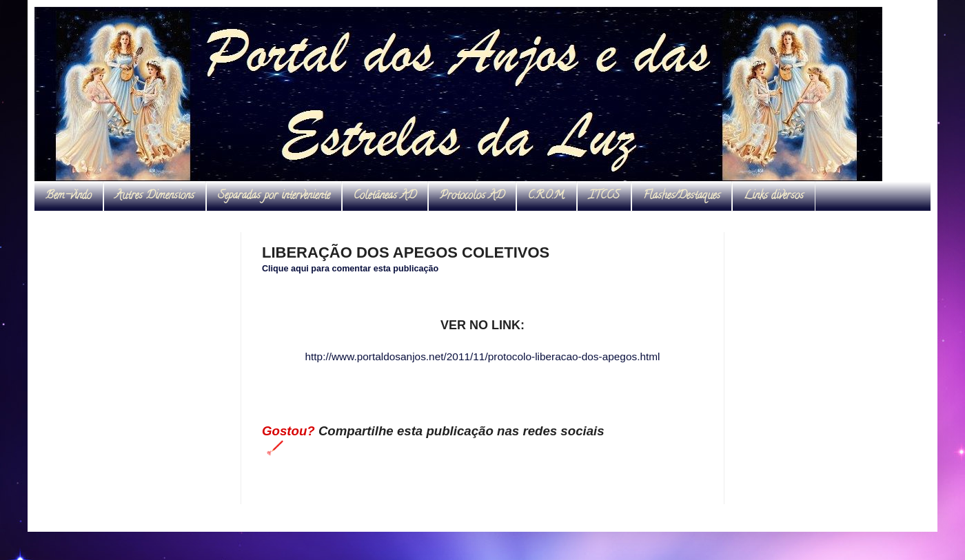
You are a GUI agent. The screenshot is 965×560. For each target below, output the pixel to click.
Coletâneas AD (385, 196)
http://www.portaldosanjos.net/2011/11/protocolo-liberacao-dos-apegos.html (482, 356)
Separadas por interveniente (274, 196)
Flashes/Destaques (682, 196)
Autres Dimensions (155, 196)
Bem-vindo (69, 196)
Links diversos (774, 196)
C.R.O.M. (547, 196)
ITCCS (604, 196)
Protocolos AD (472, 196)
